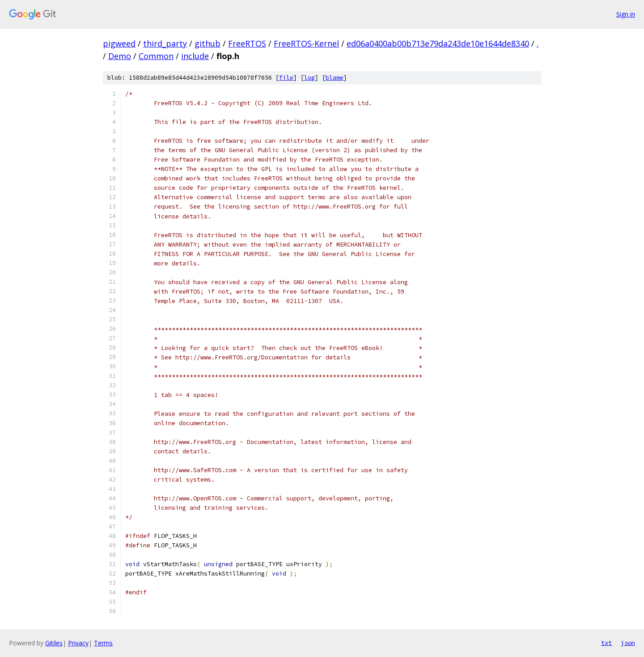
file (286, 78)
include (195, 56)
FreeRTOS (247, 43)
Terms (103, 643)
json (628, 643)
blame (335, 78)
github (208, 43)
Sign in (626, 14)
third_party (165, 43)
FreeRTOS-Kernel (306, 43)
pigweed (119, 43)
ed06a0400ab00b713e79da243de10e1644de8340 (438, 43)
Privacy (78, 643)
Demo (120, 56)
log (309, 78)
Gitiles (54, 643)
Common (156, 56)
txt (606, 643)
